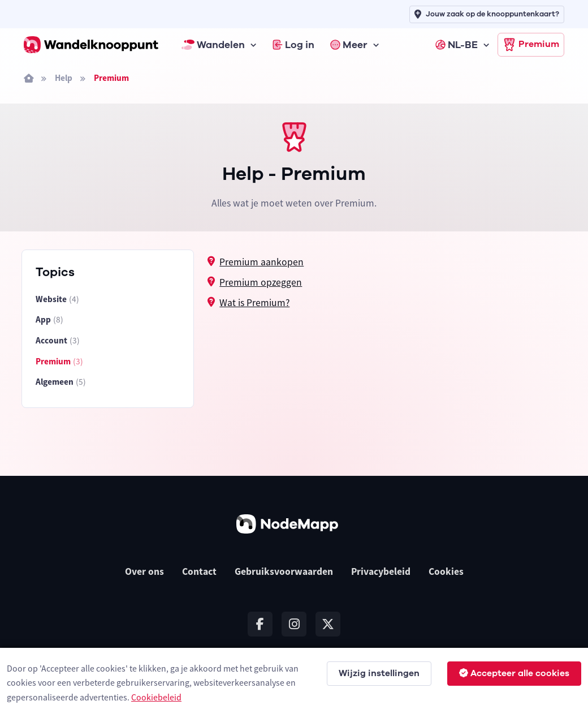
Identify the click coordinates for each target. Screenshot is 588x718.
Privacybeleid (381, 571)
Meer (349, 45)
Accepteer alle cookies (514, 673)
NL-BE (457, 45)
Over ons (144, 571)
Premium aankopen (261, 262)
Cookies (446, 571)
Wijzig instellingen (379, 673)
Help (64, 78)
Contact (199, 571)
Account (58, 341)
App (49, 320)
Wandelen (213, 45)
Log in (293, 45)
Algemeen (61, 382)
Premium (531, 45)
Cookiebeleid (156, 697)
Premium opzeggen (261, 282)
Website (57, 300)
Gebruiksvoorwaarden (284, 571)
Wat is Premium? (254, 303)
